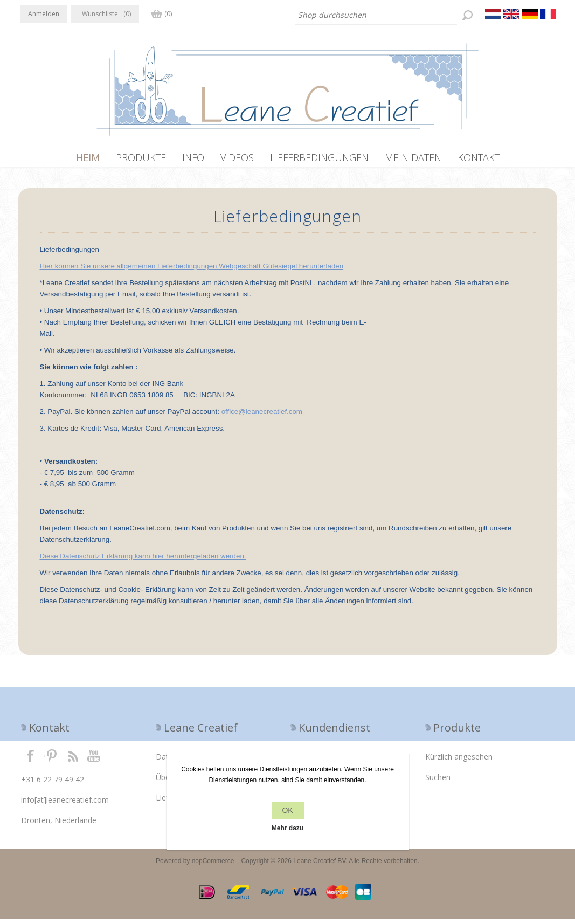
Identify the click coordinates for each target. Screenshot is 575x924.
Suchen (438, 782)
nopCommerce (213, 866)
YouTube (94, 761)
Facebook (31, 761)
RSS (73, 761)
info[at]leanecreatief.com (65, 805)
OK (287, 810)
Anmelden (44, 14)
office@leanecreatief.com (262, 417)
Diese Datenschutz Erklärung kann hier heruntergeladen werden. (143, 561)
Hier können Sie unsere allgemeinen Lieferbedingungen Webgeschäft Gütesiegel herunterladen (192, 271)
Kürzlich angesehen (459, 762)
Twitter (52, 761)
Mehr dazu (288, 828)
